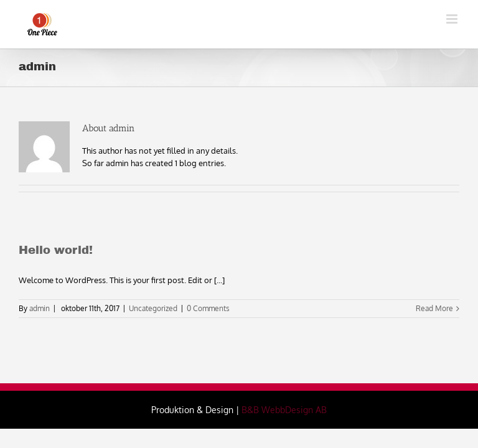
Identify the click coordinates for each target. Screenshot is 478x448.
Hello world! (56, 250)
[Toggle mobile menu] (453, 19)
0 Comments (208, 308)
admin (40, 308)
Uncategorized (153, 308)
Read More (434, 308)
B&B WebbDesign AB (284, 410)
